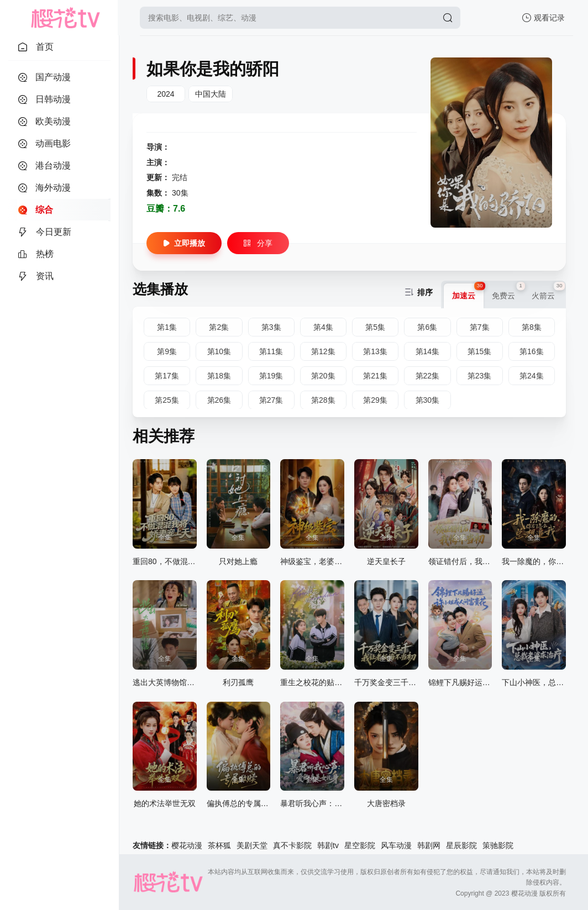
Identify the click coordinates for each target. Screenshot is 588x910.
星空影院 (360, 845)
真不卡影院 (292, 845)
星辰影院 (461, 845)
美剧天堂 (252, 845)
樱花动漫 (187, 845)
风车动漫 (396, 845)
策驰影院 (498, 845)
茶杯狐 (219, 845)
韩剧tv (328, 845)
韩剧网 (429, 845)
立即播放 (184, 243)
